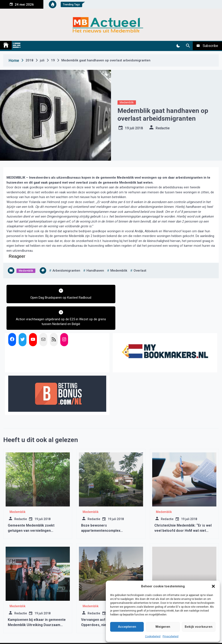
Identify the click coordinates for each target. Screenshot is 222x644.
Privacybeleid (171, 636)
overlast (140, 271)
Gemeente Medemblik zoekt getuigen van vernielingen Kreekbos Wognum (31, 509)
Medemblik (127, 102)
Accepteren (127, 627)
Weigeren (163, 627)
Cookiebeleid (153, 636)
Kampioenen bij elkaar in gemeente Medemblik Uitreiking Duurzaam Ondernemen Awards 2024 (37, 603)
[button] (213, 586)
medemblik (119, 271)
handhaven (95, 271)
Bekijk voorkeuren (199, 627)
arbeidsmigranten (66, 271)
